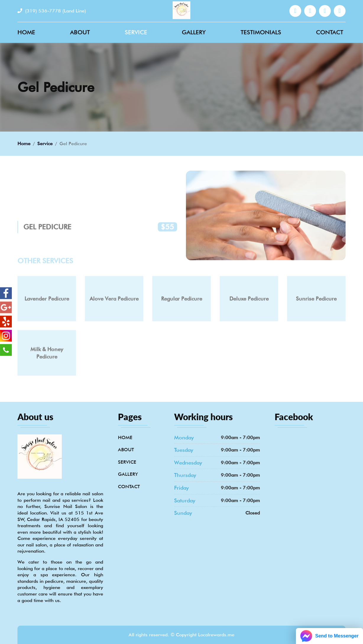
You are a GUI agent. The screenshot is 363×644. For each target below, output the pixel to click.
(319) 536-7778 (52, 11)
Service (136, 32)
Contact (330, 32)
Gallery (194, 32)
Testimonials (261, 32)
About (80, 32)
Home (26, 32)
